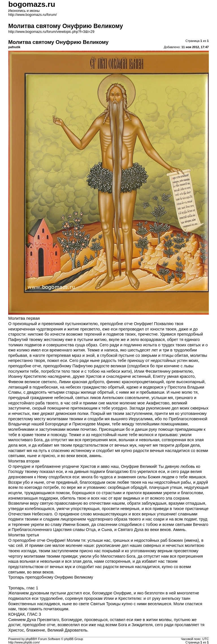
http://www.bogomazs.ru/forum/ (32, 15)
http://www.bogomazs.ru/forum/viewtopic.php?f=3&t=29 (51, 32)
